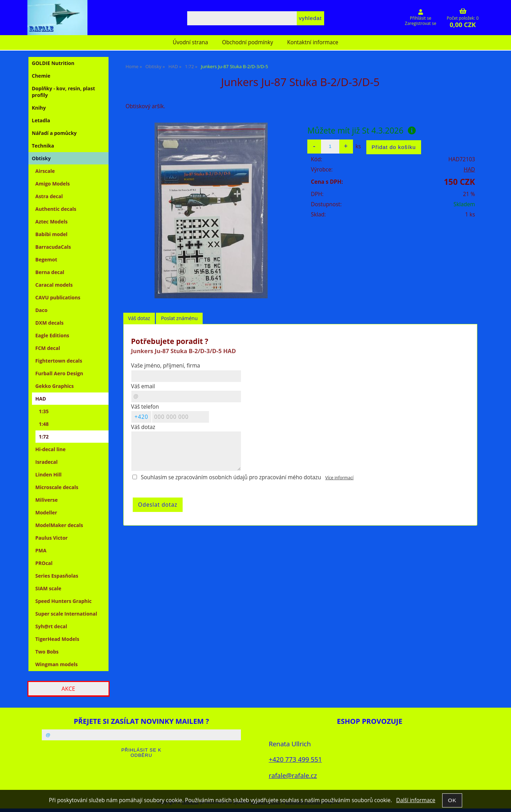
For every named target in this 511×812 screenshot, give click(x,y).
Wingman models (57, 664)
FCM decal (48, 348)
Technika (43, 146)
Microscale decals (57, 487)
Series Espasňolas (57, 576)
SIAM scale (48, 588)
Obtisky (41, 158)
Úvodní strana (190, 42)
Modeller (46, 512)
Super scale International (66, 614)
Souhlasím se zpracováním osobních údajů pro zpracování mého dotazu (231, 477)
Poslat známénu (179, 318)
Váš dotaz (139, 318)
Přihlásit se (421, 18)
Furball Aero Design (59, 373)
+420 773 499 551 (295, 759)
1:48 (44, 424)
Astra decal (49, 196)
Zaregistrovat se (421, 23)
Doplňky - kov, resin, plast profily (64, 92)
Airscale (45, 171)
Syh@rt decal (51, 626)
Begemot (46, 259)
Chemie (41, 76)
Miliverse (47, 500)
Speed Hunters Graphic (64, 601)
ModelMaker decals (59, 525)
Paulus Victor (52, 538)
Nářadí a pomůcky (54, 133)
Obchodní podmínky (247, 42)
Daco (42, 310)
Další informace (416, 800)
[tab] (139, 319)
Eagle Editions (53, 335)
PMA (41, 550)
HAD (469, 170)
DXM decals (50, 323)
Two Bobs (47, 652)
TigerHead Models (57, 639)
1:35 (44, 411)
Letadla (41, 120)
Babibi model (52, 234)
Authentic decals (56, 209)
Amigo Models (53, 184)
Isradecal (47, 462)
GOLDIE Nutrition (53, 63)
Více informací (339, 478)
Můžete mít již (361, 130)
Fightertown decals (59, 361)
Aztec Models (52, 222)
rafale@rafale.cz (293, 775)
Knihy (39, 108)
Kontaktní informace (313, 42)
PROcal (44, 563)
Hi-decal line (51, 449)
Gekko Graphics (55, 386)
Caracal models (54, 285)
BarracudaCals (53, 247)
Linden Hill (49, 475)
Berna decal (50, 272)
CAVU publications (58, 297)
